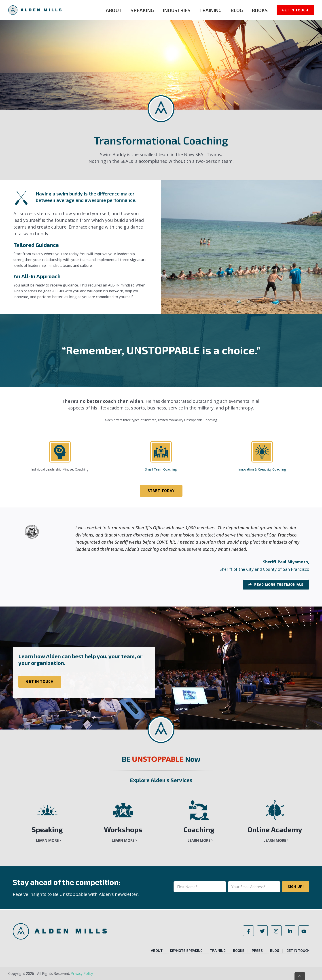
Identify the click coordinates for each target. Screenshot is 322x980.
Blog (237, 10)
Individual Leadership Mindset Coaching (60, 469)
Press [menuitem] (257, 950)
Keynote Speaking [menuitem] (186, 950)
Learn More (47, 840)
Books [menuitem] (239, 950)
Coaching (199, 829)
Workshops (123, 829)
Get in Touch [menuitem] (298, 950)
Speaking (142, 10)
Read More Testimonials (278, 585)
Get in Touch (295, 10)
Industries (177, 10)
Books (260, 10)
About (114, 10)
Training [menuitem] (218, 950)
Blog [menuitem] (275, 950)
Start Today (161, 491)
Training (211, 10)
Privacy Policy (82, 974)
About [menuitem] (157, 950)
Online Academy (275, 829)
